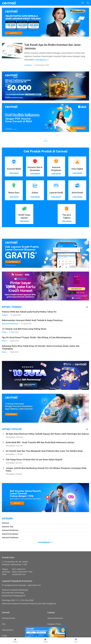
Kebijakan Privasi (54, 624)
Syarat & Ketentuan (55, 618)
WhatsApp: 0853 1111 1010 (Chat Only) (18, 600)
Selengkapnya (45, 542)
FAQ (4, 624)
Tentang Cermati (9, 618)
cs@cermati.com (19, 574)
